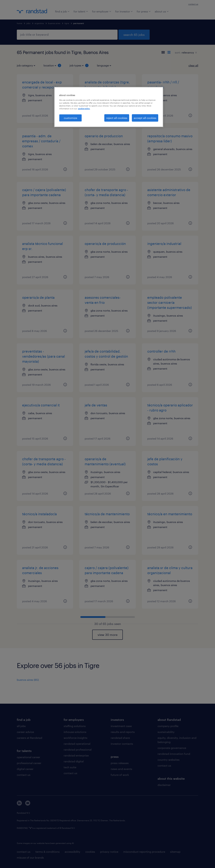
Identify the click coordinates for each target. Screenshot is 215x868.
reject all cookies (117, 118)
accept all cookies (145, 118)
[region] (109, 107)
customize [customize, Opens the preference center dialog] (70, 118)
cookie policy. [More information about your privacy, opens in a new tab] (84, 109)
